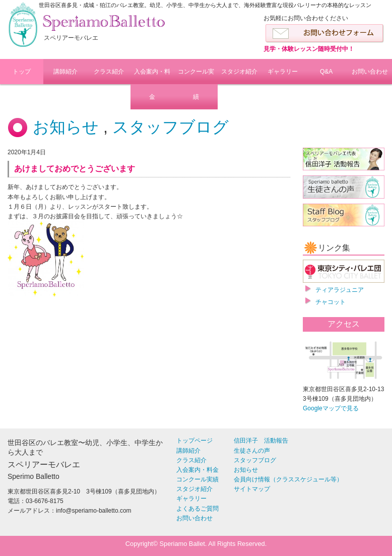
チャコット (331, 302)
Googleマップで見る (331, 408)
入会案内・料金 (152, 84)
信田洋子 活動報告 (261, 441)
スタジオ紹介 (239, 72)
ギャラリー (283, 72)
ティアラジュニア (340, 290)
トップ (22, 72)
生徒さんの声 (252, 451)
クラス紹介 (109, 72)
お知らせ (66, 127)
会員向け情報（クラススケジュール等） (288, 479)
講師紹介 (66, 72)
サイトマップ (252, 489)
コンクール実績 (196, 84)
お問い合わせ (370, 72)
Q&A (326, 72)
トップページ (194, 441)
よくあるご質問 (198, 509)
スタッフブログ (171, 127)
